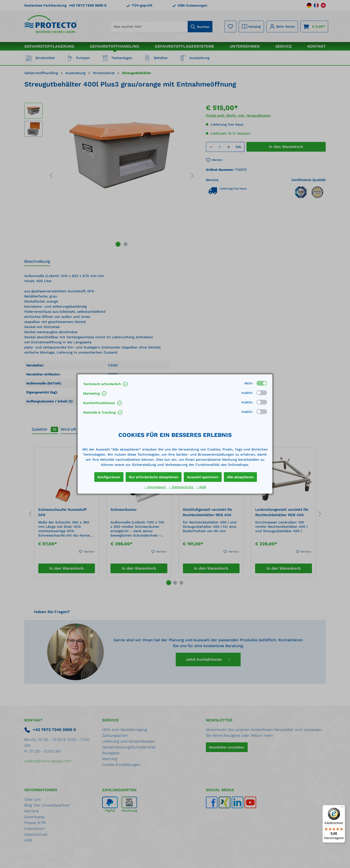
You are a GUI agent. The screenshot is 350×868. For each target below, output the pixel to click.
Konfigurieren (109, 477)
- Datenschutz (182, 487)
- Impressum (156, 487)
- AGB (201, 487)
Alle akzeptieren (240, 477)
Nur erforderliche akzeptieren (154, 477)
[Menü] (342, 808)
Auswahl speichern (203, 477)
